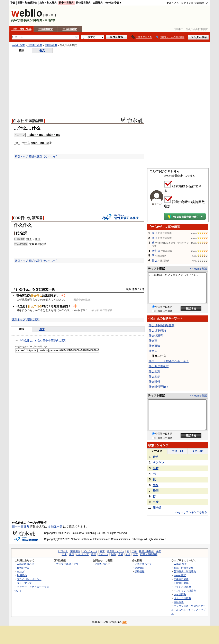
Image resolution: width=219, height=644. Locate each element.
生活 (72, 554)
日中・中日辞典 (21, 29)
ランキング (50, 156)
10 (47, 143)
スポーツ (103, 554)
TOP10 (157, 451)
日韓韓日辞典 (83, 3)
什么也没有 (156, 336)
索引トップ (21, 156)
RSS (125, 622)
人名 (128, 554)
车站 (156, 468)
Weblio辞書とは (25, 564)
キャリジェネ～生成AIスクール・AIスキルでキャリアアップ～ (188, 610)
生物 (113, 554)
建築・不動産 (146, 551)
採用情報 (139, 571)
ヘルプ (21, 571)
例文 (42, 50)
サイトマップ (24, 583)
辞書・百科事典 (149, 554)
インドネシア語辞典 (185, 591)
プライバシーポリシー (29, 579)
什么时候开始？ (159, 387)
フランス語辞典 (182, 587)
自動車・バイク (116, 551)
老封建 (156, 251)
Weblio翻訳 (180, 575)
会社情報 (139, 568)
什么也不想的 (157, 330)
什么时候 (154, 382)
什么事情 (154, 346)
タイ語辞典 (180, 594)
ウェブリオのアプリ (67, 564)
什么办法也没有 (159, 366)
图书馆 (157, 508)
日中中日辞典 (66, 3)
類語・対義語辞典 (27, 3)
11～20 (177, 451)
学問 (159, 551)
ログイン (186, 3)
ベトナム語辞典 (182, 598)
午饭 (156, 485)
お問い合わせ (103, 564)
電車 (102, 551)
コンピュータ (90, 551)
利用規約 (22, 575)
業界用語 (75, 551)
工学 (134, 551)
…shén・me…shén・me (44, 135)
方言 (135, 554)
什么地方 (154, 371)
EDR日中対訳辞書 (28, 218)
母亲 (156, 491)
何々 (29, 239)
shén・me (38, 143)
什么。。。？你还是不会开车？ (169, 361)
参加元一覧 (55, 526)
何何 (38, 239)
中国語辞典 (51, 45)
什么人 (153, 351)
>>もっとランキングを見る (191, 512)
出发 (156, 502)
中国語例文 (46, 29)
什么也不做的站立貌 (162, 325)
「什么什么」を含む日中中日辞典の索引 (43, 341)
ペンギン (158, 462)
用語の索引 (36, 156)
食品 (121, 554)
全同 (35, 244)
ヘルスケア (83, 554)
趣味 (94, 554)
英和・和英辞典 (48, 3)
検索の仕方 (23, 568)
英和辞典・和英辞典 (185, 571)
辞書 (13, 3)
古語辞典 (98, 3)
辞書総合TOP (202, 3)
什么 (27, 143)
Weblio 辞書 (18, 45)
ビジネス (63, 551)
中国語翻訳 (70, 29)
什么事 (153, 341)
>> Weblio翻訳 (198, 269)
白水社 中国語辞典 (28, 121)
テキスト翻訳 (156, 269)
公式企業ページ (143, 564)
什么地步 (154, 376)
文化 (64, 554)
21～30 (198, 451)
